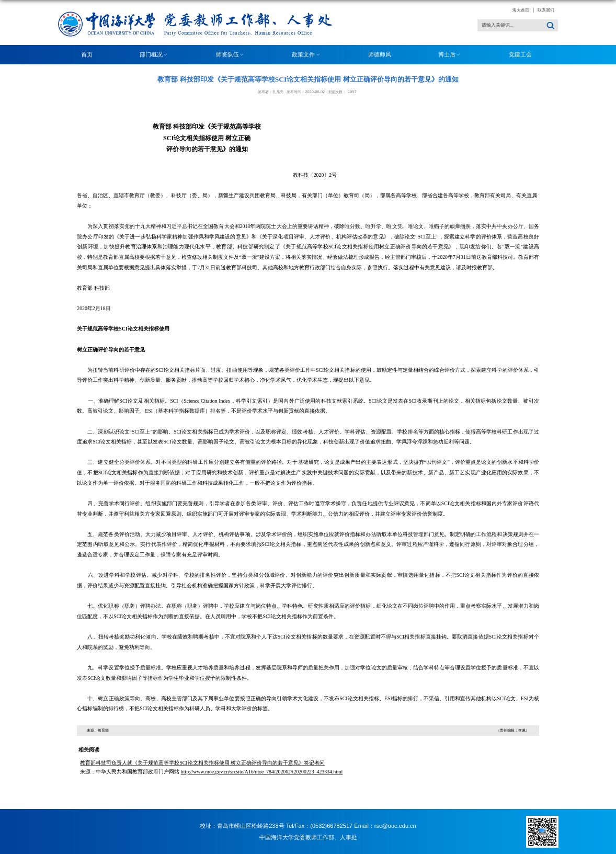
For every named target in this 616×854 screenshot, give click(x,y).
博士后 (450, 55)
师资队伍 (231, 55)
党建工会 (520, 54)
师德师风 (380, 54)
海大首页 (521, 10)
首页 (87, 54)
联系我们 (546, 10)
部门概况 (154, 55)
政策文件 (306, 55)
